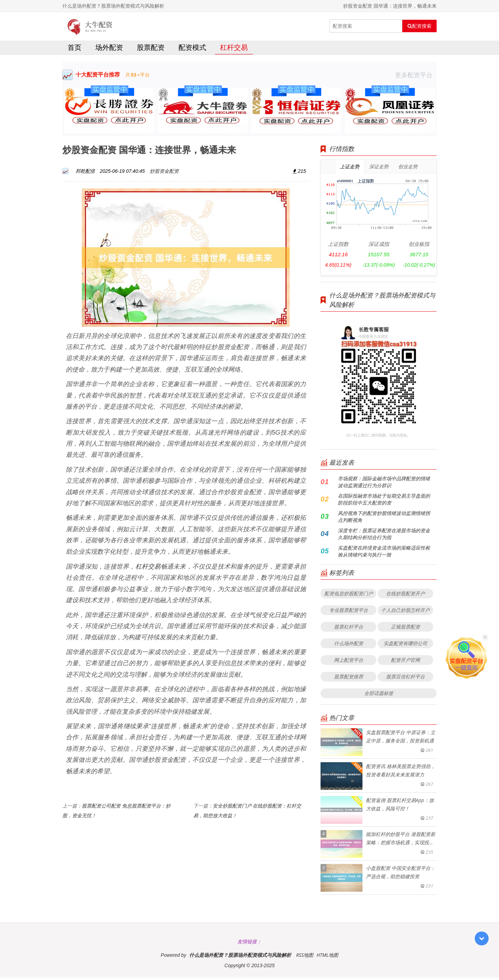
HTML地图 (327, 957)
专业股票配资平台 (349, 612)
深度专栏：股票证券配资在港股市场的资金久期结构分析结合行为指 (384, 536)
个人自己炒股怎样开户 (405, 612)
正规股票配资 (405, 629)
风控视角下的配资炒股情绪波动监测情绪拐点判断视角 (384, 519)
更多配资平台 (416, 77)
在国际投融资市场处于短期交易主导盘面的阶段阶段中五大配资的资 (384, 502)
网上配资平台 (349, 662)
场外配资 (109, 50)
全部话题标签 (379, 696)
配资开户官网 (405, 662)
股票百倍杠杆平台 (405, 679)
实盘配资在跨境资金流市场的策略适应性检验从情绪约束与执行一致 (384, 554)
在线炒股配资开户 (405, 596)
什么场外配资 (349, 646)
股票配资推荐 (349, 679)
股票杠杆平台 (349, 629)
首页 (75, 50)
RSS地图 (305, 957)
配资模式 (192, 50)
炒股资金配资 (164, 173)
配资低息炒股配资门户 (349, 596)
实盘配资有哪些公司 (405, 646)
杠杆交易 (234, 50)
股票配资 (151, 50)
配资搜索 (419, 26)
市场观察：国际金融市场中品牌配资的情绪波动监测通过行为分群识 (384, 484)
